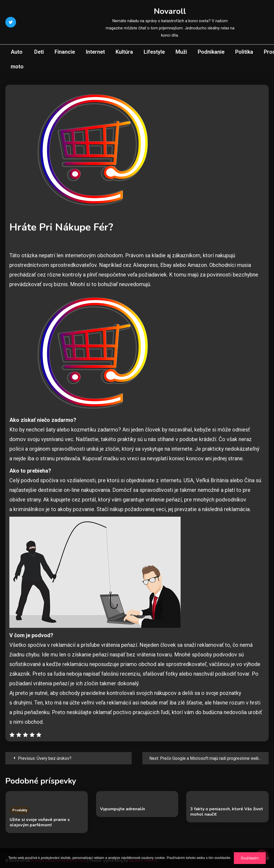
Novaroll (170, 11)
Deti (39, 52)
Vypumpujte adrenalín (123, 809)
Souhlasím (250, 858)
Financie (65, 52)
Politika (244, 52)
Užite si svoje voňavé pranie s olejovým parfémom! (40, 822)
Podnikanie (211, 52)
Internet (95, 52)
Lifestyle (154, 52)
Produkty (20, 810)
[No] (267, 858)
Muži (181, 52)
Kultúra (124, 52)
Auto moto (17, 59)
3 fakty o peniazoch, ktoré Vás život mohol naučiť (227, 812)
